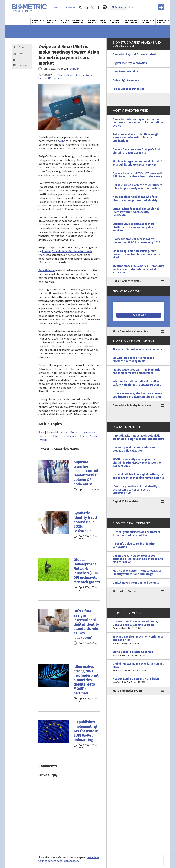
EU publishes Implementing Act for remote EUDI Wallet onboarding (86, 731)
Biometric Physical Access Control (134, 54)
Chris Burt (74, 69)
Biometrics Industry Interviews (132, 405)
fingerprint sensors (67, 436)
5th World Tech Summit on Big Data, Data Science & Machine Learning (139, 625)
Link (21, 59)
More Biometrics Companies (130, 331)
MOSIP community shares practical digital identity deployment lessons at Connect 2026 (137, 463)
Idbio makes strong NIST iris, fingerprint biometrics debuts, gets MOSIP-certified (86, 680)
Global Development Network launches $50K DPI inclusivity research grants (87, 571)
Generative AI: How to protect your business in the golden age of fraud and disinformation (138, 559)
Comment (23, 65)
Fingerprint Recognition (50, 78)
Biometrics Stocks (83, 75)
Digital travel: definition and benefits (136, 583)
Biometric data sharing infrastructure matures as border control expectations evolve (138, 123)
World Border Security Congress (139, 654)
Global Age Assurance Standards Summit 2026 (139, 667)
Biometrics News (38, 22)
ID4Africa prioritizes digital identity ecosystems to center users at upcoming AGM (135, 490)
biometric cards (57, 432)
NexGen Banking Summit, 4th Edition (139, 681)
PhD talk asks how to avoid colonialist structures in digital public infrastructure (139, 437)
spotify (105, 7)
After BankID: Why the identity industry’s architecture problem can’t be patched (138, 395)
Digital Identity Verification (130, 63)
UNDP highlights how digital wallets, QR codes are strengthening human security (138, 476)
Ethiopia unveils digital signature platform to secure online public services (134, 227)
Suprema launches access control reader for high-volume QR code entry (87, 473)
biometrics (45, 436)
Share (22, 47)
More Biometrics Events (128, 691)
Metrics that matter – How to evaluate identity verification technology (137, 572)
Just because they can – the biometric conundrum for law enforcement (136, 371)
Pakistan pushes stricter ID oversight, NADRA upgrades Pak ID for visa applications (137, 138)
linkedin (86, 7)
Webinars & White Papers (132, 22)
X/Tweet (23, 53)
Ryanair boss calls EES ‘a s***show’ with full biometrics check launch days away (138, 175)
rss (80, 7)
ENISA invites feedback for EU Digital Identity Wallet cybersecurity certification (136, 212)
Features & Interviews (78, 22)
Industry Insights (92, 22)
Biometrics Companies (115, 22)
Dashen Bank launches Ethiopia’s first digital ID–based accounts (136, 151)
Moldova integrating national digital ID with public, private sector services (137, 163)
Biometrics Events (148, 22)
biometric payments (82, 432)
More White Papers (125, 591)
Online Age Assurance (126, 80)
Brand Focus (103, 22)
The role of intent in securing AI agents (137, 349)
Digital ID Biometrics (126, 502)
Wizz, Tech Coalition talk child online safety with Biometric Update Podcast (137, 383)
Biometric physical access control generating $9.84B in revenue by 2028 (137, 241)
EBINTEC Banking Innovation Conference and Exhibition (139, 640)
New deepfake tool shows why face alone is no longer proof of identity (135, 198)
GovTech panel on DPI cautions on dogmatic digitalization (134, 449)
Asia (41, 432)
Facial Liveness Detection (129, 89)
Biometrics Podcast (163, 22)
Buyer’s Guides (65, 22)
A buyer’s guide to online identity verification (134, 545)
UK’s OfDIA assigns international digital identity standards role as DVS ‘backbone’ (86, 624)
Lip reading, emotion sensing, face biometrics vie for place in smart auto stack (136, 254)
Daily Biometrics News (127, 281)
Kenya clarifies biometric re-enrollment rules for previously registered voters (138, 187)
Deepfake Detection (125, 72)
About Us (57, 8)
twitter (92, 7)
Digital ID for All (52, 22)
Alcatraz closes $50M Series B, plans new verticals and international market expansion (139, 269)
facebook (98, 7)
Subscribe (70, 8)
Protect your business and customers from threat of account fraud (136, 534)
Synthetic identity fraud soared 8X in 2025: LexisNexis (85, 522)
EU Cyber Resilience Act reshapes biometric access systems (133, 360)
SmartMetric (47, 270)
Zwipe (61, 141)
